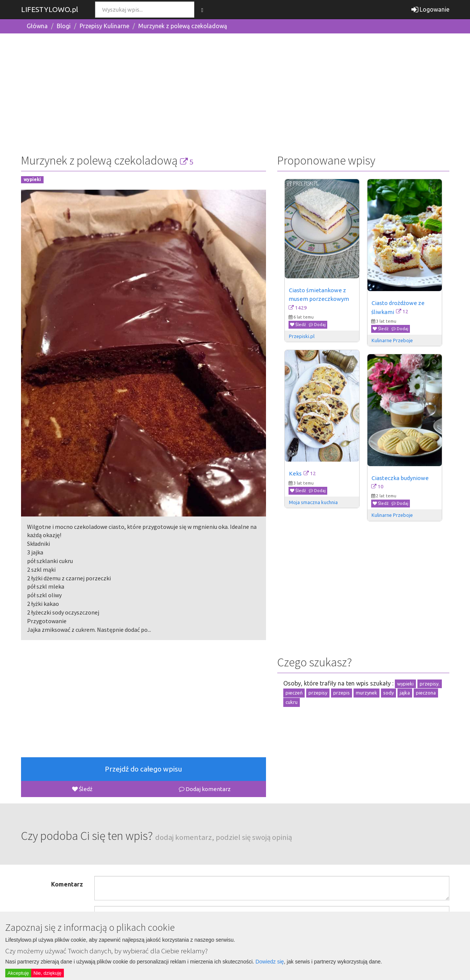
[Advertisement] (235, 92)
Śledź (82, 789)
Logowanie (430, 9)
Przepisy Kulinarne (104, 26)
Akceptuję (18, 973)
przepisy (318, 693)
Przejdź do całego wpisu (144, 769)
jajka (405, 693)
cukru (292, 702)
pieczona (426, 693)
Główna (37, 26)
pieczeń (294, 693)
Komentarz (67, 884)
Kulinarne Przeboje (392, 340)
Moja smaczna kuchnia (313, 502)
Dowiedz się (270, 962)
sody (388, 693)
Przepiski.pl (302, 336)
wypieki (32, 180)
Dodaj (317, 325)
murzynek (366, 693)
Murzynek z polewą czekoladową (183, 26)
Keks (295, 473)
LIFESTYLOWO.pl (50, 9)
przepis (342, 693)
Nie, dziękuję (47, 973)
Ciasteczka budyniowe (400, 478)
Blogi (64, 26)
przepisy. (430, 684)
